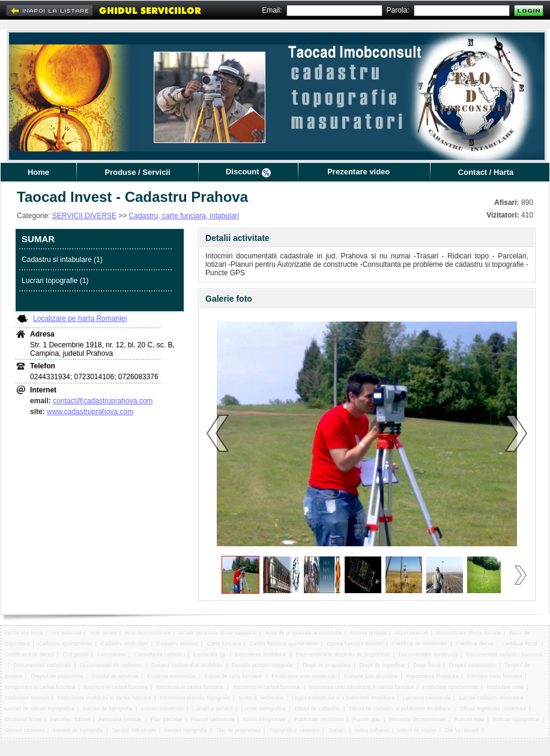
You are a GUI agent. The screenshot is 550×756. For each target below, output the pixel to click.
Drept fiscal (427, 665)
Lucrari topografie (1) (55, 281)
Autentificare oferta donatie (469, 633)
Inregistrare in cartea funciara (40, 687)
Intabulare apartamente (450, 687)
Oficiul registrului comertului (493, 709)
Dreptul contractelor (473, 665)
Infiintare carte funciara (495, 676)
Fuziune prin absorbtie (371, 676)
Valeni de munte (417, 730)
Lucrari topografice (263, 709)
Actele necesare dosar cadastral (218, 633)
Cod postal (75, 654)
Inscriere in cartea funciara (115, 687)
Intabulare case (506, 687)
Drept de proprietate (327, 665)
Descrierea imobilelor (261, 654)
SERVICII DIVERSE (84, 216)
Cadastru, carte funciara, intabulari (184, 216)
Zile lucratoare (462, 730)
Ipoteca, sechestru (261, 698)
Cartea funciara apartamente (284, 644)
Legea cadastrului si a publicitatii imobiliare (343, 698)
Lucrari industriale (162, 709)
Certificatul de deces (29, 654)
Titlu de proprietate (238, 730)
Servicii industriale (134, 730)
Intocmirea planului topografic (195, 698)
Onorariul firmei (23, 719)
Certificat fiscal (520, 644)
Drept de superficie (382, 665)
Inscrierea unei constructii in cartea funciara (361, 687)
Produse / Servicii (137, 172)
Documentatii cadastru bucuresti (505, 654)
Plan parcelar (167, 719)
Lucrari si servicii (213, 709)
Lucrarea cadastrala (427, 698)
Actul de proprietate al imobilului (303, 633)
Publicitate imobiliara (319, 719)
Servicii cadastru (25, 730)
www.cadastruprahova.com (90, 412)
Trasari (337, 730)
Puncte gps (367, 719)
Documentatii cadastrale (42, 665)
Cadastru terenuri (178, 644)
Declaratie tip (210, 654)
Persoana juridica (121, 719)
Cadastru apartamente (65, 644)
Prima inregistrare (264, 719)
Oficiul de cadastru (317, 709)
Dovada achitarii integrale (263, 665)
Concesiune (111, 654)
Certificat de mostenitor (420, 644)
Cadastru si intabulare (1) (62, 260)
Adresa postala (368, 633)
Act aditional (66, 633)
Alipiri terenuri (411, 633)
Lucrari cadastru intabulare (491, 698)
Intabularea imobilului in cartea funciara (104, 698)
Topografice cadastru (294, 730)
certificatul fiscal (24, 633)
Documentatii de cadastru (111, 665)
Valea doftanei (372, 730)
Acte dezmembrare (148, 633)
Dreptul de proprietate (57, 676)
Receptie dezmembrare (418, 719)
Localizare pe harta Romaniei (80, 319)
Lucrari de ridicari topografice (40, 709)
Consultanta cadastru (159, 654)
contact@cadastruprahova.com (103, 401)
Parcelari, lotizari (71, 719)
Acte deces (103, 633)
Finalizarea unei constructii (304, 676)
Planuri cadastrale (213, 719)
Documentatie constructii (428, 654)
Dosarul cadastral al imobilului (187, 665)
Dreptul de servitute (115, 676)
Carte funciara (224, 644)
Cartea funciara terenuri (355, 644)
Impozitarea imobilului (433, 676)
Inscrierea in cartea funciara (190, 687)
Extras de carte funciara (234, 676)
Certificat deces (475, 644)
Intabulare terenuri (27, 698)
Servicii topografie (186, 730)
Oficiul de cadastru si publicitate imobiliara (400, 709)
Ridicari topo (470, 719)
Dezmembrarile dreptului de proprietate (343, 654)
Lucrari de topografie (108, 709)
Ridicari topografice (516, 719)
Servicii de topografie (78, 730)
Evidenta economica (171, 676)
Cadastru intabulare (125, 644)
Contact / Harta (486, 172)
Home (38, 172)
